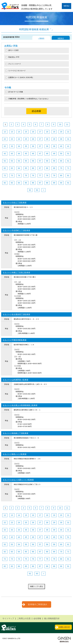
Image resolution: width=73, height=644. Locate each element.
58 (47, 161)
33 (12, 146)
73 (12, 175)
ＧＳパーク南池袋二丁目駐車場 (15, 433)
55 (26, 161)
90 (61, 183)
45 (26, 153)
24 (19, 139)
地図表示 (61, 38)
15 (26, 132)
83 (12, 183)
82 (5, 183)
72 (5, 175)
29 (54, 139)
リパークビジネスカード (16, 71)
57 (40, 161)
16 (33, 132)
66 (33, 168)
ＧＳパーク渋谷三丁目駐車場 (15, 202)
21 (68, 132)
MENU (67, 6)
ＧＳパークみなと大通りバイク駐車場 (18, 480)
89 (54, 183)
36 (33, 146)
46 (33, 153)
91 (68, 183)
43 (12, 153)
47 (40, 153)
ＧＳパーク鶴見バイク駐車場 (15, 454)
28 (47, 139)
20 (61, 132)
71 (68, 168)
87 (40, 183)
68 (47, 168)
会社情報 (37, 618)
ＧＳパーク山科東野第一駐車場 (15, 380)
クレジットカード (13, 64)
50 (61, 153)
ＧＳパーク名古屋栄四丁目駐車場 (16, 314)
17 (40, 132)
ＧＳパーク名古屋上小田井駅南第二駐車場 (20, 405)
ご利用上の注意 (24, 618)
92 (30, 190)
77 (40, 175)
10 (60, 124)
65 (26, 168)
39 (54, 146)
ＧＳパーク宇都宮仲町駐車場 (15, 340)
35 (26, 146)
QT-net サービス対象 (16, 92)
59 (54, 161)
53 (12, 161)
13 (12, 132)
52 (5, 161)
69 (54, 168)
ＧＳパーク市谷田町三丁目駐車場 (16, 230)
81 (68, 175)
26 (33, 139)
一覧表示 (41, 38)
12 (5, 132)
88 (47, 183)
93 (37, 190)
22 (5, 139)
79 (54, 175)
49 (54, 153)
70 (61, 168)
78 (47, 175)
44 (19, 153)
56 (33, 161)
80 (61, 175)
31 (68, 139)
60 (61, 161)
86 (33, 183)
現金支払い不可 (12, 57)
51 (68, 153)
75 (26, 175)
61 (68, 161)
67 (40, 168)
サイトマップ (8, 618)
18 (47, 132)
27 (40, 139)
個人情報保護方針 (52, 618)
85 (26, 183)
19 (54, 132)
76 (33, 175)
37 (40, 146)
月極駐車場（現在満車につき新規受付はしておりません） (27, 99)
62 (5, 168)
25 (26, 139)
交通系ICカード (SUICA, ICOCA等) (19, 77)
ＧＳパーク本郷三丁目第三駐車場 (16, 272)
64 (19, 168)
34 (19, 146)
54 (19, 161)
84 (19, 183)
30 (61, 139)
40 (61, 146)
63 (12, 168)
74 (19, 175)
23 (12, 139)
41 (68, 146)
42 (5, 153)
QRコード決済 (12, 50)
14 (19, 132)
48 (47, 153)
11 (67, 124)
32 (5, 146)
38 (47, 146)
